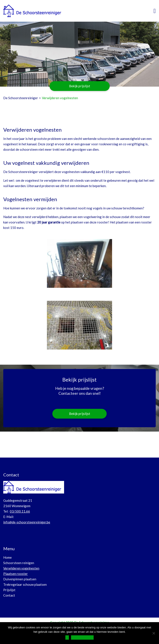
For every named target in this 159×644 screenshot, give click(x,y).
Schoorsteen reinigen (19, 563)
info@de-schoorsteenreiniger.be (27, 522)
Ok (67, 637)
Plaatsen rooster (16, 574)
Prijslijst (9, 590)
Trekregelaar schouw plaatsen (25, 584)
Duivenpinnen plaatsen (20, 579)
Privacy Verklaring (82, 637)
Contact (9, 595)
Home (7, 557)
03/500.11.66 (20, 511)
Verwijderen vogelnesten (21, 568)
